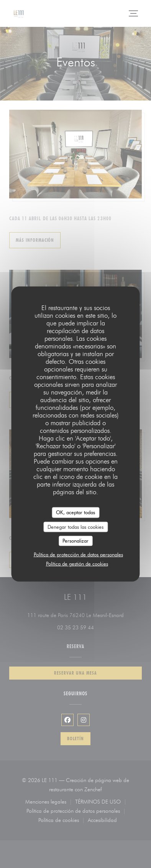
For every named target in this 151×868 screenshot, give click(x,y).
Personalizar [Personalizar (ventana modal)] (75, 541)
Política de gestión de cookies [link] (77, 563)
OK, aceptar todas (75, 512)
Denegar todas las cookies (75, 526)
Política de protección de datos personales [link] (78, 554)
